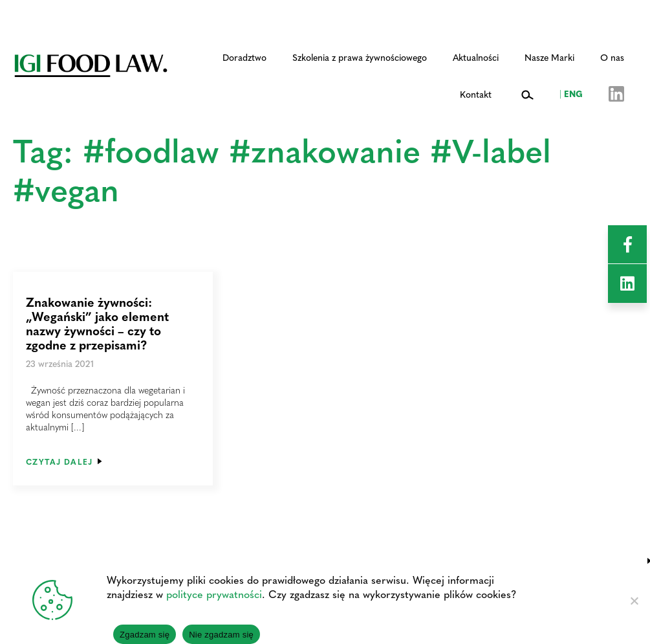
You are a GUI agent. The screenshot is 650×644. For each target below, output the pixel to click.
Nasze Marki (549, 57)
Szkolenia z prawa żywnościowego (360, 57)
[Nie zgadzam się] (634, 601)
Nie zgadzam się (221, 635)
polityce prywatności (214, 594)
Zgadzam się (145, 635)
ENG (571, 93)
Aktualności (476, 57)
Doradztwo (244, 57)
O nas (612, 57)
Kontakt (476, 94)
